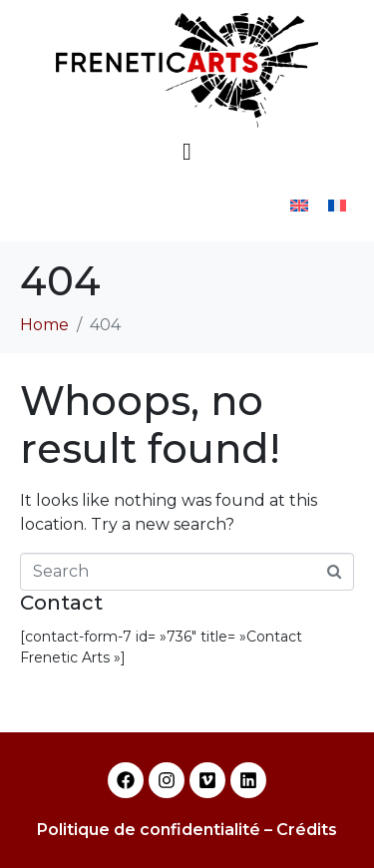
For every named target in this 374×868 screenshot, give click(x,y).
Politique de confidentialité (149, 830)
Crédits (307, 830)
